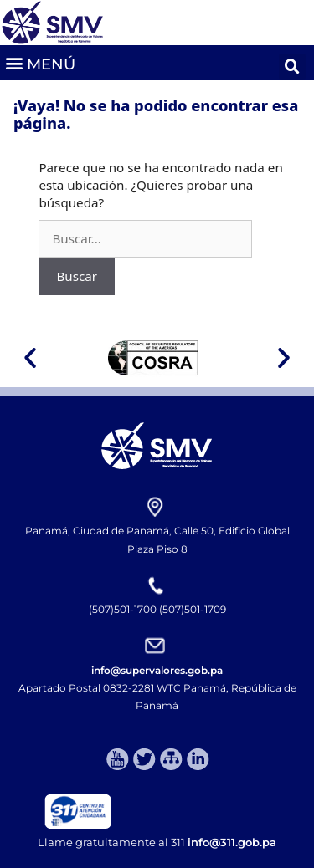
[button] (40, 62)
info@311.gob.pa (232, 842)
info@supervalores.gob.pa (157, 670)
